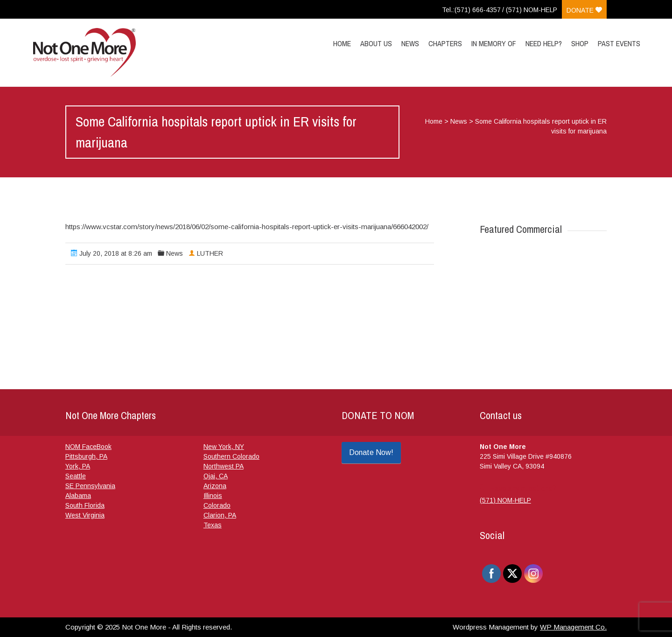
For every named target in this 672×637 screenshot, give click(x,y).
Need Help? (544, 43)
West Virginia (85, 515)
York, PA (78, 466)
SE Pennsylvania (90, 486)
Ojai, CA (216, 476)
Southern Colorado (231, 456)
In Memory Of (494, 43)
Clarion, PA (220, 515)
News (410, 43)
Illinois (213, 496)
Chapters (445, 43)
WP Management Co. (573, 627)
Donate (584, 10)
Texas (213, 525)
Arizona (215, 486)
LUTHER (210, 253)
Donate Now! (371, 452)
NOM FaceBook (88, 447)
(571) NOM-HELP (505, 500)
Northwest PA (224, 466)
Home (342, 43)
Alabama (78, 496)
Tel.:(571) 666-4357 (471, 10)
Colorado (217, 505)
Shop (580, 43)
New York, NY (224, 447)
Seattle (76, 476)
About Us (376, 43)
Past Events (619, 43)
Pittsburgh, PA (86, 456)
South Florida (85, 505)
